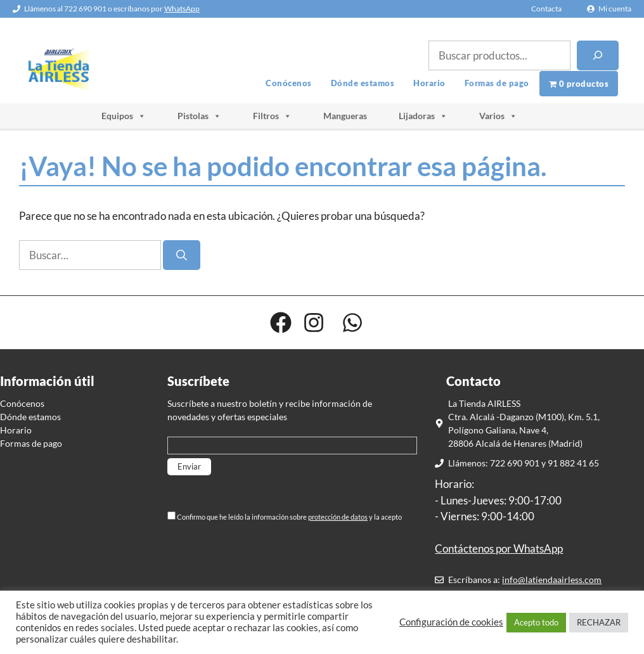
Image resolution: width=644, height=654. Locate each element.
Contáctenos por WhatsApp (499, 548)
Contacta (546, 9)
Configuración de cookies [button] (451, 622)
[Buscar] (598, 56)
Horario (429, 83)
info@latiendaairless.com (552, 580)
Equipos (124, 116)
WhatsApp (182, 9)
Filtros (272, 116)
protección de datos (338, 517)
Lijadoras (423, 116)
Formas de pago (497, 83)
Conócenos (289, 83)
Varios (498, 116)
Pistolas (199, 116)
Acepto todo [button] (536, 622)
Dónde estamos (363, 83)
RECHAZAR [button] (599, 622)
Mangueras (345, 116)
